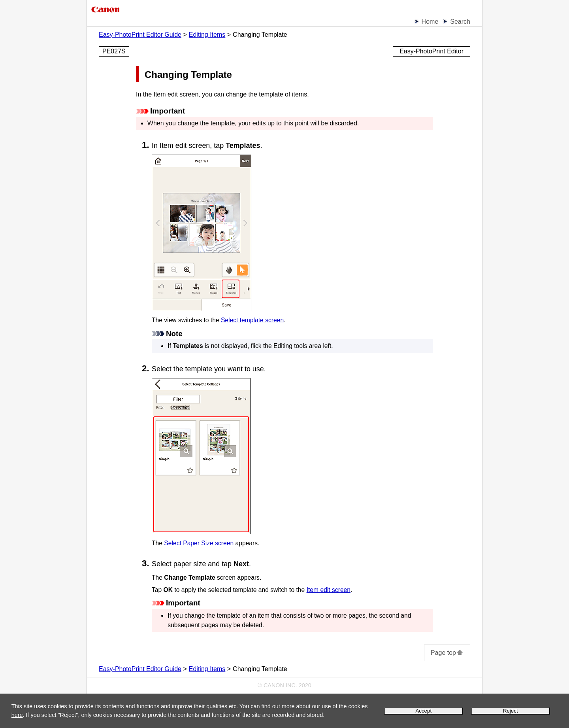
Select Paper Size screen (199, 543)
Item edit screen (329, 590)
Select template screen (252, 320)
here (17, 715)
